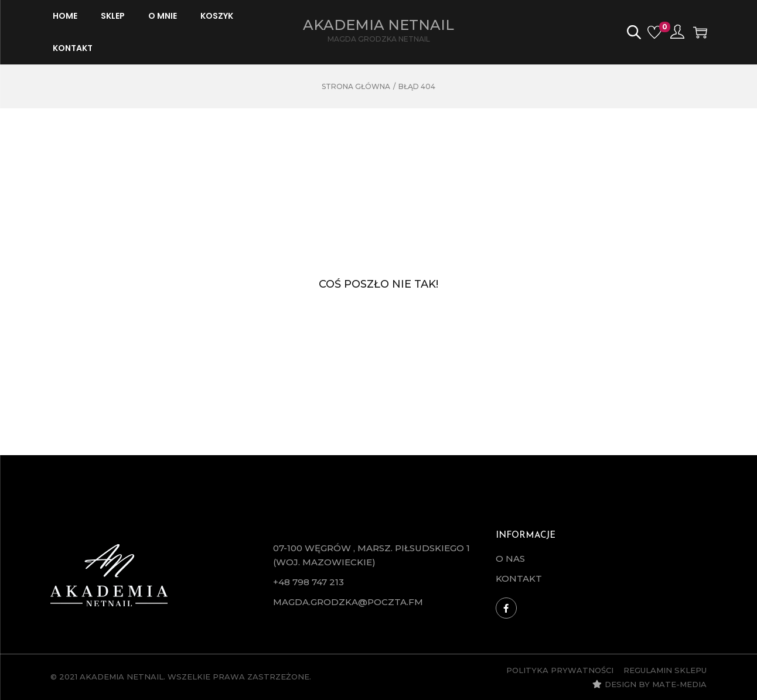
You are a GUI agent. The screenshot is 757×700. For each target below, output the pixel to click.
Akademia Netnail (378, 25)
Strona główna (356, 86)
